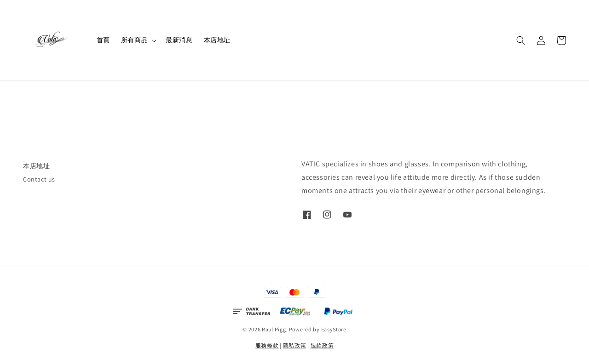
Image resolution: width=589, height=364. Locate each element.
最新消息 (179, 40)
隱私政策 (295, 345)
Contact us (39, 179)
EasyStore (334, 329)
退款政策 (322, 345)
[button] (521, 40)
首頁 (103, 40)
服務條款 (267, 345)
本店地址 (217, 40)
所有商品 (134, 40)
